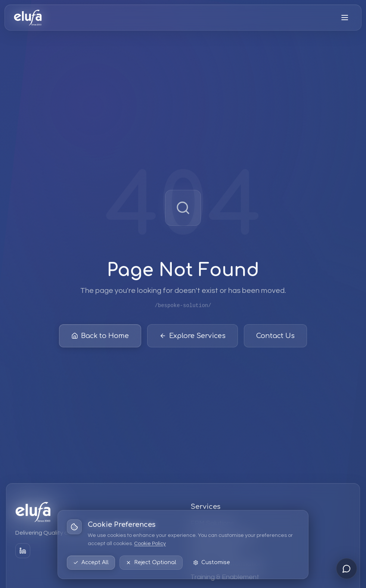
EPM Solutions (212, 523)
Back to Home (100, 337)
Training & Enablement (225, 577)
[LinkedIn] (23, 551)
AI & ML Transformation (227, 564)
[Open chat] (347, 569)
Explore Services (193, 337)
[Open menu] (345, 18)
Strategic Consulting (222, 537)
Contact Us (275, 337)
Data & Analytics (216, 550)
